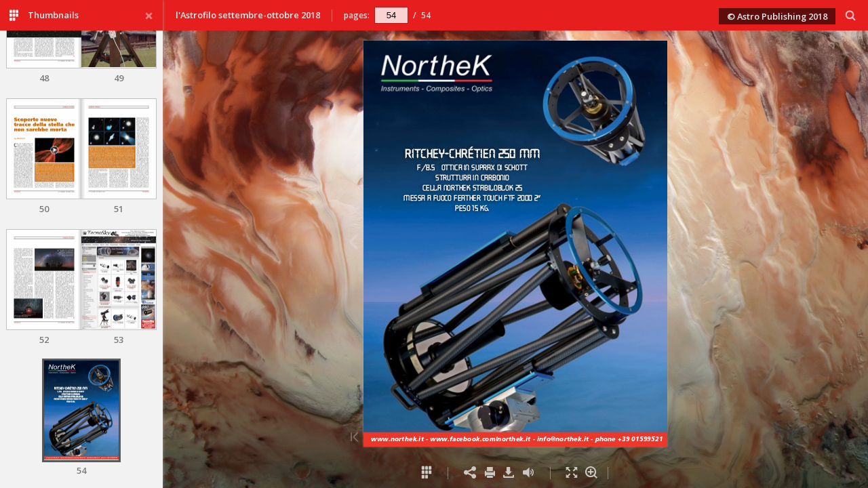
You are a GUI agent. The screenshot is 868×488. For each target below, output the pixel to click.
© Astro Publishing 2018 (777, 16)
